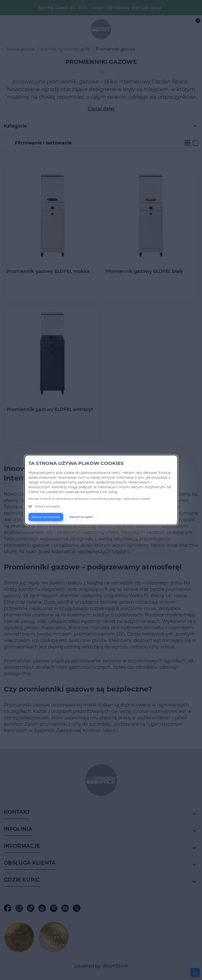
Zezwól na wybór (81, 517)
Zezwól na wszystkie (46, 517)
